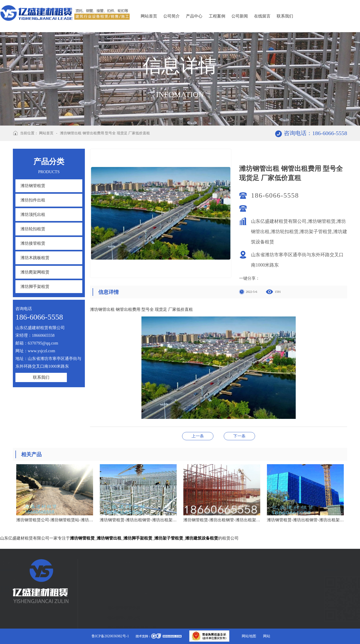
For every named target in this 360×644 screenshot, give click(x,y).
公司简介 (172, 16)
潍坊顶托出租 (33, 214)
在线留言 (262, 16)
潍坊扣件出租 (33, 200)
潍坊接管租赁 (33, 243)
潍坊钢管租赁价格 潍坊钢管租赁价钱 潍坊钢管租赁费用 (198, 436)
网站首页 (149, 16)
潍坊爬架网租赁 (35, 272)
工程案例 (217, 16)
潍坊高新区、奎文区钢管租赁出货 (239, 436)
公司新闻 (240, 16)
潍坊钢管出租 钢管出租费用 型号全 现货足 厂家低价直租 (105, 133)
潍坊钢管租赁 (33, 186)
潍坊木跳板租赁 (35, 258)
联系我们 (285, 16)
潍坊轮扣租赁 (33, 229)
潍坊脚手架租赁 (35, 286)
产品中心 (194, 16)
